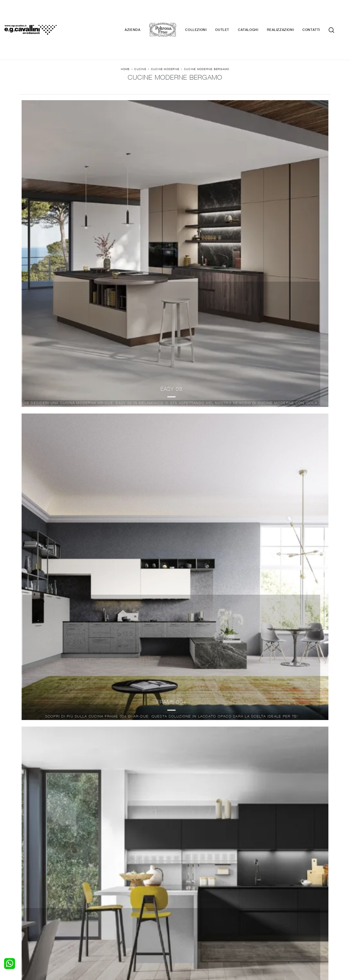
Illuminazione (190, 910)
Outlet (230, 14)
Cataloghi (256, 14)
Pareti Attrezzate (116, 910)
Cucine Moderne (165, 44)
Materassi (187, 921)
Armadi (29, 915)
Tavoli (106, 915)
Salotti (106, 905)
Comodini (31, 921)
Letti (27, 905)
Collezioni (204, 14)
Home (125, 44)
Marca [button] (105, 94)
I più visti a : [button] (239, 94)
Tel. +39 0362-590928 (199, 939)
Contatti (319, 14)
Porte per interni (193, 905)
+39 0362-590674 (240, 939)
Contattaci (266, 910)
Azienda (141, 14)
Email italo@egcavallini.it (282, 939)
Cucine (140, 44)
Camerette (32, 910)
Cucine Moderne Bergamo (207, 44)
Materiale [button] (146, 94)
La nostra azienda (273, 905)
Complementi (190, 915)
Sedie (105, 921)
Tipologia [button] (191, 94)
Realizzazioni (288, 14)
